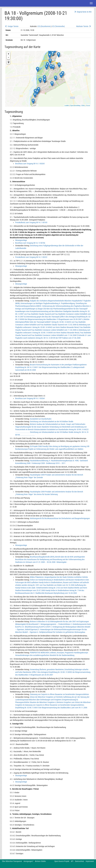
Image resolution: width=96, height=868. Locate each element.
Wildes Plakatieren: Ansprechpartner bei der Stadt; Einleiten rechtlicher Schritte (59, 577)
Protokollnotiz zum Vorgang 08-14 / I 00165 (31, 222)
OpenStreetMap (75, 106)
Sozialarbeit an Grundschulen (41, 419)
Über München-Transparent (12, 861)
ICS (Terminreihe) (58, 26)
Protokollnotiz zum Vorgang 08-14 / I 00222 (31, 257)
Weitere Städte (40, 861)
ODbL (83, 106)
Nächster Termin (84, 26)
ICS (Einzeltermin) (44, 26)
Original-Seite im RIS (83, 12)
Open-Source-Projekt (62, 861)
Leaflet (67, 106)
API (72, 861)
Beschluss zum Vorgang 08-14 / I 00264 (30, 398)
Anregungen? (28, 861)
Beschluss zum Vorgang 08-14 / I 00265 (30, 164)
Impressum (90, 861)
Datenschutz (80, 861)
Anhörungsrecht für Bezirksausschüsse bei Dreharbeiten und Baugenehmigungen (60, 518)
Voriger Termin (11, 26)
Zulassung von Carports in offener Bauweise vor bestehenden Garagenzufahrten (59, 694)
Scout (88, 106)
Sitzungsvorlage (21, 240)
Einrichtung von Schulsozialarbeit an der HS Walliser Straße (52, 422)
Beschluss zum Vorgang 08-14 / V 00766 (30, 243)
